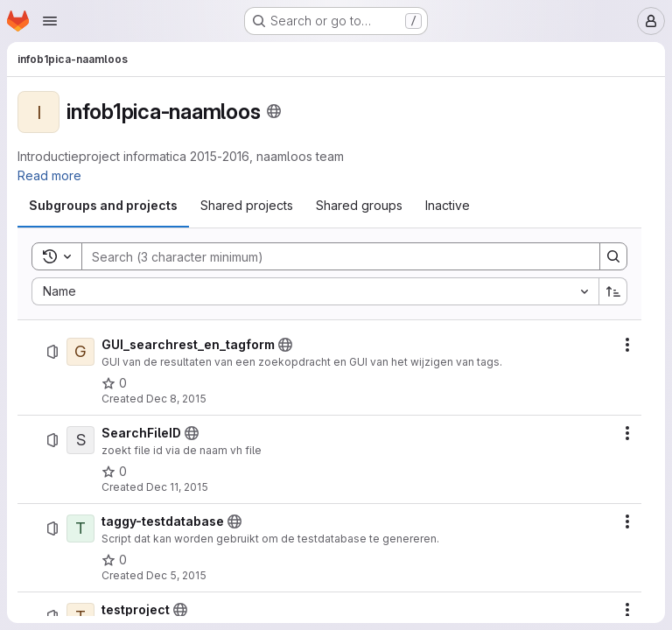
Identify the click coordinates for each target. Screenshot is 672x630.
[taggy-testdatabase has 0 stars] (114, 560)
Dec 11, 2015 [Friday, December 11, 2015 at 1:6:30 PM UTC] (177, 487)
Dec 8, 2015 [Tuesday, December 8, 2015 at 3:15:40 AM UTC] (176, 399)
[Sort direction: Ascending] (613, 291)
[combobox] (315, 291)
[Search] (332, 256)
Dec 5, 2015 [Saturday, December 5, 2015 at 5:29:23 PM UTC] (176, 575)
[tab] (103, 206)
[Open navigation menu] (50, 21)
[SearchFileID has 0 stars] (114, 472)
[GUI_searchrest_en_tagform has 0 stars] (114, 383)
